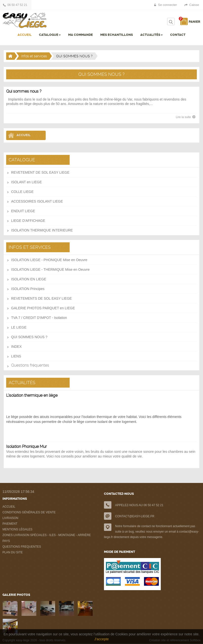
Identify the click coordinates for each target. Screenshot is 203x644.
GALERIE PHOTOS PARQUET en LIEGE (43, 308)
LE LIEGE (19, 327)
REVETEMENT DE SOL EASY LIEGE (40, 172)
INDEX (16, 347)
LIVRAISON (10, 518)
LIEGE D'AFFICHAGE (28, 221)
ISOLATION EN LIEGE (29, 279)
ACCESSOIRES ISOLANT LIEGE (37, 201)
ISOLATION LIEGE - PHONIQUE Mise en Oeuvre (49, 260)
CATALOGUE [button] (50, 35)
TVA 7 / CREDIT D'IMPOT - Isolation (39, 318)
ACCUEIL (25, 35)
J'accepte (102, 639)
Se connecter (168, 5)
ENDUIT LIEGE (23, 211)
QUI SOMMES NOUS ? (29, 337)
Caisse (194, 5)
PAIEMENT (10, 524)
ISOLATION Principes (28, 289)
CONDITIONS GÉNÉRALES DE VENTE (29, 512)
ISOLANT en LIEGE (26, 182)
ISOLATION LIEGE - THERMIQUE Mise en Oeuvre (50, 270)
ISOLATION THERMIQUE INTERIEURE (42, 230)
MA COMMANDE (81, 35)
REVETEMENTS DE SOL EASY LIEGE (41, 298)
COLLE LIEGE (22, 192)
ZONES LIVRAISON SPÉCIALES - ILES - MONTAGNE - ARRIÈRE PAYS (47, 538)
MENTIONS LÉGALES (17, 529)
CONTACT (178, 35)
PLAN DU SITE (13, 552)
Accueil (24, 135)
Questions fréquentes (30, 365)
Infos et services (34, 56)
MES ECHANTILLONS (117, 35)
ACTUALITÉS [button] (152, 35)
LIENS (16, 356)
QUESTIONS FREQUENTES (22, 547)
